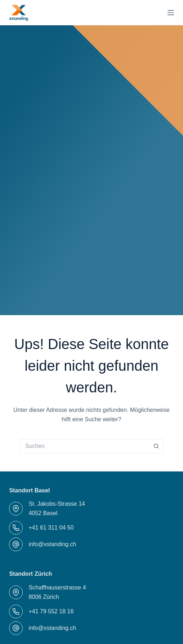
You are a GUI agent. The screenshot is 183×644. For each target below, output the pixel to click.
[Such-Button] (156, 446)
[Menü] (171, 13)
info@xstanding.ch (52, 544)
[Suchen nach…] (84, 446)
